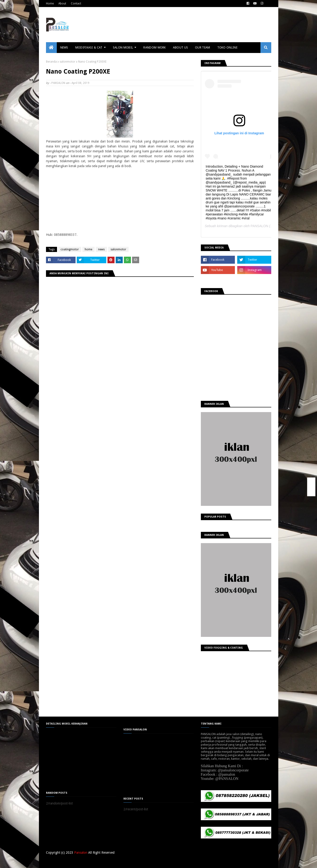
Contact (76, 4)
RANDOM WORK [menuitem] (155, 47)
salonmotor (67, 62)
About (62, 4)
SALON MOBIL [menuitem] (123, 47)
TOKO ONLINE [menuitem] (227, 47)
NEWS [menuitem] (64, 47)
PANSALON (58, 83)
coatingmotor (70, 249)
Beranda (51, 62)
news (101, 249)
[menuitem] (51, 48)
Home (50, 4)
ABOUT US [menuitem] (180, 47)
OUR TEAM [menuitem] (202, 47)
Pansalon (81, 853)
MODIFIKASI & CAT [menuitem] (89, 47)
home (88, 249)
